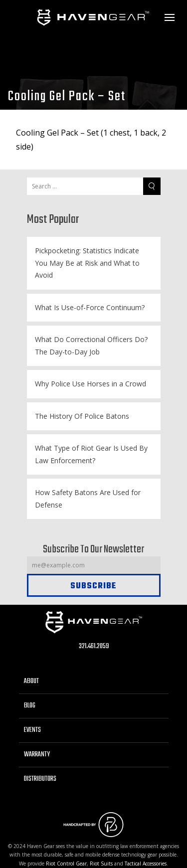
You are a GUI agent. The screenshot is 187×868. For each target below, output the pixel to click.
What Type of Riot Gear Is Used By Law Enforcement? (91, 454)
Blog (30, 706)
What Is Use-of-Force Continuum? (90, 307)
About (31, 681)
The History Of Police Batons (82, 416)
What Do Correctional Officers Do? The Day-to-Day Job (91, 346)
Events (32, 730)
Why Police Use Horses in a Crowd (91, 384)
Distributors (40, 779)
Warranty (37, 755)
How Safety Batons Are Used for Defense (88, 499)
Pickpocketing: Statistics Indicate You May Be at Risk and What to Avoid (87, 263)
